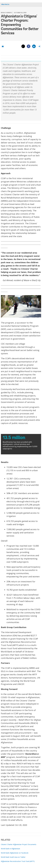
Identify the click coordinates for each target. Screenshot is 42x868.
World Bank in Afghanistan (10, 849)
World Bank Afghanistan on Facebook (15, 853)
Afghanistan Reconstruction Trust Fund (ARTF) (18, 861)
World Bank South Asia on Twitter (13, 857)
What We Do (5, 4)
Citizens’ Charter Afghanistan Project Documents (19, 844)
